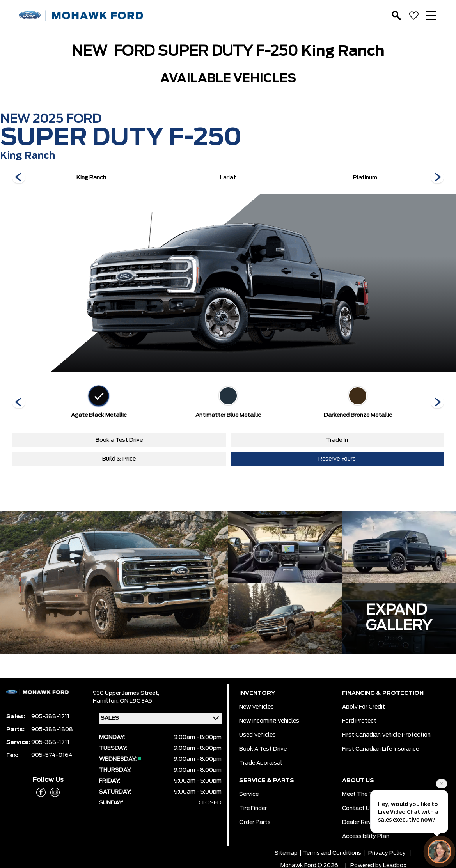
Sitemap (286, 853)
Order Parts (255, 822)
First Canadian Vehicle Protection (386, 735)
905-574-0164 (52, 755)
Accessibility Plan (366, 836)
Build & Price (119, 459)
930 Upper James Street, (126, 693)
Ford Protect (359, 721)
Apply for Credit (364, 707)
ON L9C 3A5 (136, 701)
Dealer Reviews (363, 822)
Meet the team (363, 794)
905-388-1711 (50, 717)
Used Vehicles (257, 735)
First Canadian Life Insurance (381, 749)
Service (249, 794)
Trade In (337, 440)
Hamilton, (106, 701)
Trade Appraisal (261, 763)
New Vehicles (256, 707)
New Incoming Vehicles (269, 721)
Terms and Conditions (332, 853)
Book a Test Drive (119, 440)
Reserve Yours (337, 459)
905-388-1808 (52, 730)
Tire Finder (253, 808)
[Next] (19, 178)
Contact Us (358, 808)
